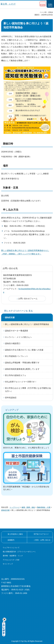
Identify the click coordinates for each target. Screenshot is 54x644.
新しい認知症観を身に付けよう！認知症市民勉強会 (27, 324)
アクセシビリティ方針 (11, 560)
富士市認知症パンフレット (17, 356)
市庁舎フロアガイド (41, 534)
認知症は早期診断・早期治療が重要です (22, 363)
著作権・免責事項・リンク (13, 556)
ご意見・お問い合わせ (42, 540)
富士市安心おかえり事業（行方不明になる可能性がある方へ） (28, 390)
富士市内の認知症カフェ (16, 375)
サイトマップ (8, 564)
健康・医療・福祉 (28, 507)
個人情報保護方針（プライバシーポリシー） (20, 552)
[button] (43, 4)
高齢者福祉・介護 (44, 507)
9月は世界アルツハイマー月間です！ (21, 382)
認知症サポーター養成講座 (17, 331)
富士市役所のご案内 (15, 534)
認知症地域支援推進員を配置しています (22, 369)
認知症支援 (10, 317)
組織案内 (11, 540)
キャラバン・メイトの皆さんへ (18, 337)
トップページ (15, 507)
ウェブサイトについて (11, 548)
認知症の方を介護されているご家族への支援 (24, 350)
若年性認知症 (11, 398)
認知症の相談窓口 (13, 343)
